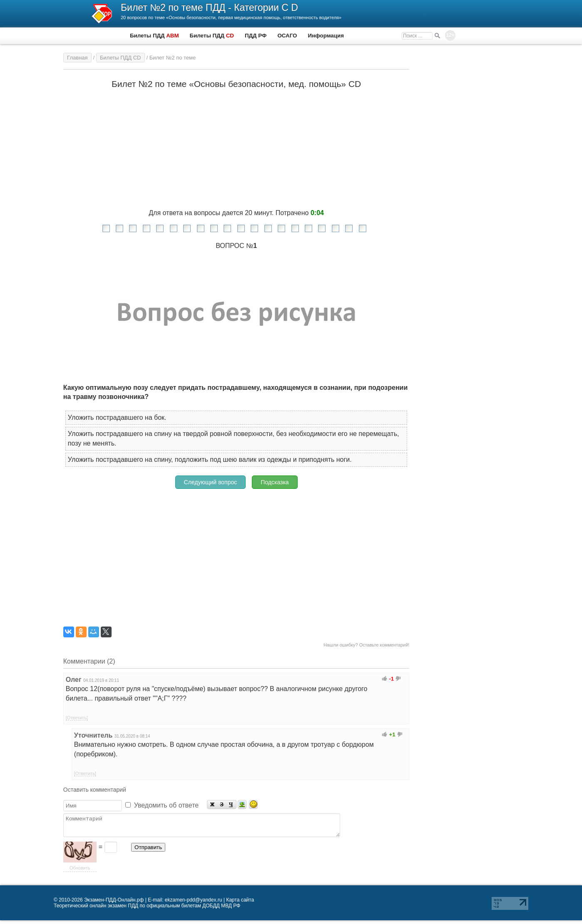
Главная (77, 58)
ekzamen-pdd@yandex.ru (194, 904)
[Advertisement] (236, 554)
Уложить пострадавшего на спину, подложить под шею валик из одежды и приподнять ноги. (210, 460)
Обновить (80, 872)
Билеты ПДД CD (120, 58)
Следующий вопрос (211, 482)
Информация (326, 36)
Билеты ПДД (154, 36)
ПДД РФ (256, 36)
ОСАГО (287, 36)
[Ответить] (77, 718)
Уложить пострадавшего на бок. (117, 417)
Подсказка (275, 482)
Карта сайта (240, 904)
